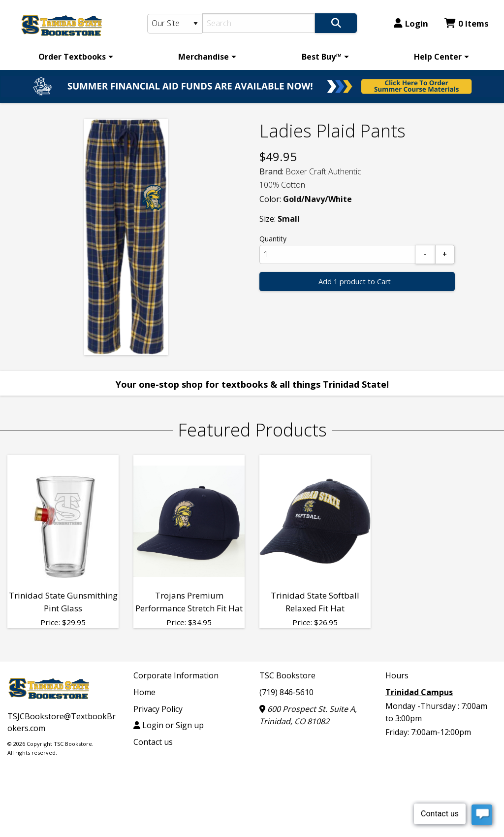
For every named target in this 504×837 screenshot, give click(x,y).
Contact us (153, 742)
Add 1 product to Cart (355, 282)
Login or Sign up (169, 725)
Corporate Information (176, 675)
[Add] (445, 254)
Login (411, 23)
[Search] (259, 23)
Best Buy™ (322, 57)
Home (144, 692)
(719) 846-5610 (286, 692)
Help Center (438, 57)
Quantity (273, 239)
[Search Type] (175, 24)
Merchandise (204, 57)
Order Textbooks (72, 57)
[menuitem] (74, 57)
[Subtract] (425, 254)
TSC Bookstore (287, 675)
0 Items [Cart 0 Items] (467, 23)
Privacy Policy (158, 709)
